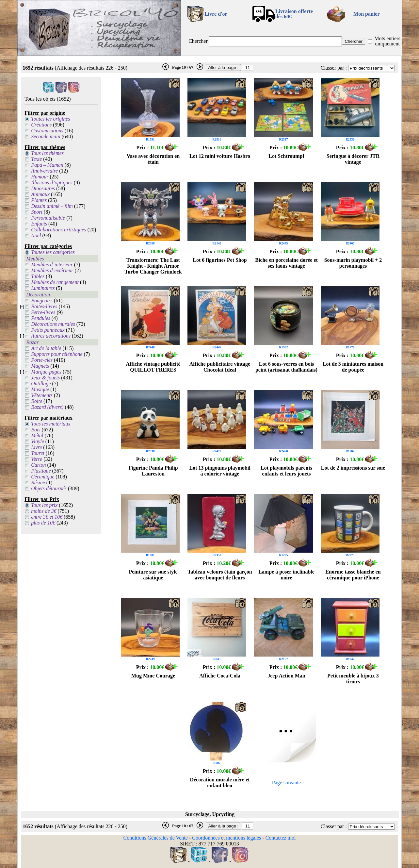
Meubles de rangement (55, 282)
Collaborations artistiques (58, 230)
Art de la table (46, 348)
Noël (36, 235)
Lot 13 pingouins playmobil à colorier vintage (220, 471)
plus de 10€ (43, 523)
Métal (37, 435)
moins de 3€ (44, 511)
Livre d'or (216, 14)
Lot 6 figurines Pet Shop (220, 260)
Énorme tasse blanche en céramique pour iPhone (353, 575)
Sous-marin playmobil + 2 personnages (353, 263)
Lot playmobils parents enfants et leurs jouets (286, 471)
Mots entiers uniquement (387, 41)
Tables (38, 276)
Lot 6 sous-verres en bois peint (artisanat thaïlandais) (286, 367)
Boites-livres (44, 306)
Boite (37, 401)
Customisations (47, 131)
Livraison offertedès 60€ (294, 14)
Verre (37, 459)
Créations (41, 125)
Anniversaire (44, 171)
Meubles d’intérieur (52, 265)
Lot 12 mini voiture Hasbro (220, 156)
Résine (38, 483)
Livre (36, 447)
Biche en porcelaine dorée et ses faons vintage (286, 263)
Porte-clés (42, 360)
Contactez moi (281, 838)
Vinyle (38, 441)
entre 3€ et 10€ (47, 517)
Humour (40, 177)
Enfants (39, 224)
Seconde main (46, 136)
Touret (38, 453)
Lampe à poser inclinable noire (286, 575)
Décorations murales (53, 324)
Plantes (39, 200)
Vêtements (42, 395)
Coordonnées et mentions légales (226, 838)
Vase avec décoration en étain (153, 159)
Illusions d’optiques (52, 183)
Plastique (41, 471)
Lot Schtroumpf (286, 156)
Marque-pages (46, 372)
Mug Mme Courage (153, 676)
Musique (40, 389)
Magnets (40, 366)
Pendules (41, 318)
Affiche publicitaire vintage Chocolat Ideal (220, 367)
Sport (37, 212)
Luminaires (43, 288)
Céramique (43, 477)
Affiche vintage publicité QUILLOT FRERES (153, 367)
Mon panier (366, 14)
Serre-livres (43, 312)
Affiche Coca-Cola (220, 676)
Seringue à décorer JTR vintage (353, 159)
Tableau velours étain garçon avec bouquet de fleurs (220, 575)
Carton (38, 465)
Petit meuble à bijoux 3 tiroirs (353, 679)
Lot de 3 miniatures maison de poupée (353, 367)
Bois (36, 430)
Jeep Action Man (286, 676)
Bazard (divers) (47, 407)
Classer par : (334, 68)
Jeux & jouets (45, 378)
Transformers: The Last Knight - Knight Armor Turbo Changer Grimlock (153, 266)
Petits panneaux (48, 330)
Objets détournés (49, 488)
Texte (36, 159)
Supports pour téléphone (57, 354)
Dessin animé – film (52, 206)
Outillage (41, 384)
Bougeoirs (42, 300)
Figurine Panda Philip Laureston (153, 471)
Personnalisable (48, 218)
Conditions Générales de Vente (155, 838)
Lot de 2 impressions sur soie (353, 468)
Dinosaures (43, 188)
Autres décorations (51, 336)
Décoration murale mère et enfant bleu (220, 783)
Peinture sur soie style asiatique (153, 575)
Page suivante (286, 783)
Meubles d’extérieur (52, 270)
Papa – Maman (47, 165)
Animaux (40, 194)
